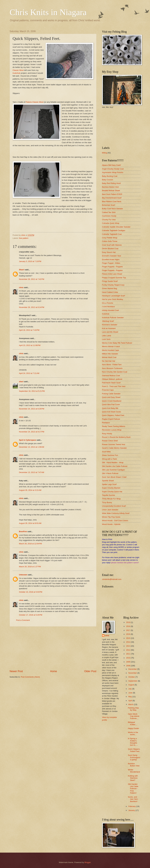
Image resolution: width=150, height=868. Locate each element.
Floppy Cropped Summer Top (114, 278)
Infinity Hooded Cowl (110, 310)
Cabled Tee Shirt (109, 212)
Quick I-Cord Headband (112, 401)
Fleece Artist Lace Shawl (112, 274)
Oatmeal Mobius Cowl (111, 376)
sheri (21, 382)
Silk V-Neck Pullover (110, 473)
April (130, 701)
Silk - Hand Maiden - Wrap (113, 463)
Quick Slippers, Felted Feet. (134, 750)
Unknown (23, 575)
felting (105, 153)
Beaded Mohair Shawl (111, 191)
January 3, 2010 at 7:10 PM (30, 261)
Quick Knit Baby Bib (110, 408)
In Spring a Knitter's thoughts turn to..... (133, 742)
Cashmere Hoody (109, 216)
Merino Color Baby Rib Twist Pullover (117, 343)
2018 (128, 626)
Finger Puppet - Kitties (111, 263)
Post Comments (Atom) (30, 677)
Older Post (90, 671)
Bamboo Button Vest (110, 187)
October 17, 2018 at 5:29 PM (31, 615)
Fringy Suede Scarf (110, 281)
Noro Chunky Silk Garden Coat (115, 372)
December (133, 669)
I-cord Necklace (108, 307)
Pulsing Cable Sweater (111, 394)
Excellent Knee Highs (111, 260)
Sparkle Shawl (108, 481)
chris (21, 287)
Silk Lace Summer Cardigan (113, 470)
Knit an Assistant (109, 328)
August (132, 685)
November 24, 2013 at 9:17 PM (32, 432)
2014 (128, 642)
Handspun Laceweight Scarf (114, 296)
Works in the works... (133, 733)
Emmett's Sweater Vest (112, 256)
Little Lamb (107, 336)
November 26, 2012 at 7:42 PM (32, 279)
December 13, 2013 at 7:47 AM (32, 472)
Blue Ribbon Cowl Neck (112, 201)
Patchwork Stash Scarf (111, 383)
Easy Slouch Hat (109, 252)
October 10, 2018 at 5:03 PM (31, 592)
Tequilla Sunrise (109, 495)
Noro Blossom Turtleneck (112, 368)
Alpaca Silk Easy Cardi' (112, 165)
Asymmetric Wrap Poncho (113, 172)
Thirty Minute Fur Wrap (111, 499)
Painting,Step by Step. (133, 709)
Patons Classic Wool (35, 102)
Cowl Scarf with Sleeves (112, 245)
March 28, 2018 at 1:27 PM (30, 567)
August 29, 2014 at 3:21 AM (30, 490)
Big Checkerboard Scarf (112, 198)
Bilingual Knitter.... (133, 723)
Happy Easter (134, 728)
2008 (128, 666)
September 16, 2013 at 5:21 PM (32, 391)
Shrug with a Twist (109, 459)
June (131, 693)
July (130, 689)
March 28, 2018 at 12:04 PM (30, 544)
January (132, 810)
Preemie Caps (108, 390)
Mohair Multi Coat (109, 357)
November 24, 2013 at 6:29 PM (32, 409)
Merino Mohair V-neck (111, 346)
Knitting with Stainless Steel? (133, 778)
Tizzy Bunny (107, 502)
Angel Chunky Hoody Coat (113, 169)
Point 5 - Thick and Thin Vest (114, 386)
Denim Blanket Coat (110, 249)
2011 (128, 654)
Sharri (22, 270)
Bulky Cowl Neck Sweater (113, 209)
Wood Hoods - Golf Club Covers (115, 521)
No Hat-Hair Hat (109, 361)
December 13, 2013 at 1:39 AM (32, 447)
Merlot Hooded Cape (111, 350)
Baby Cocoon (108, 180)
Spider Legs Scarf (109, 484)
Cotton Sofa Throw (110, 241)
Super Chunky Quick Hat (112, 492)
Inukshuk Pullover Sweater (113, 318)
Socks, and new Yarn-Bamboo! (133, 799)
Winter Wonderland (134, 771)
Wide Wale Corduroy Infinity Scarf (116, 513)
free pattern (24, 238)
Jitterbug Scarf (108, 321)
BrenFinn (23, 532)
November (133, 673)
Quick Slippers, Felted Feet (113, 415)
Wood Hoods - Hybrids (111, 524)
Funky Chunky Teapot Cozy (113, 285)
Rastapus (106, 423)
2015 (128, 638)
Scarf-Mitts (106, 452)
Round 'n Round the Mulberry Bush (116, 437)
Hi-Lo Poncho (108, 303)
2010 (128, 658)
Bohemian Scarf (109, 205)
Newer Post (16, 671)
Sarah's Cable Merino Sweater (114, 448)
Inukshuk (16, 73)
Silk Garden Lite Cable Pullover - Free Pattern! (133, 789)
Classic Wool (18, 70)
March (131, 704)
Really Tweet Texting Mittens (114, 426)
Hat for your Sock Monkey (113, 299)
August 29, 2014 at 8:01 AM (30, 523)
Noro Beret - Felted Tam (112, 365)
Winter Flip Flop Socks (111, 517)
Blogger (88, 862)
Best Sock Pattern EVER (112, 194)
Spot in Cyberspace (28, 440)
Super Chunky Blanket (111, 488)
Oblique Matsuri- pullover (112, 379)
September (133, 681)
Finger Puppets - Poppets (112, 267)
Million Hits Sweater (110, 354)
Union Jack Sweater (110, 510)
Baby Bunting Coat (110, 176)
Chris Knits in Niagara (48, 12)
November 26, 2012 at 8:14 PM (32, 307)
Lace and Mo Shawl (110, 332)
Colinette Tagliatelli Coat (112, 234)
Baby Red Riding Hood (111, 183)
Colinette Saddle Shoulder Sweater (116, 227)
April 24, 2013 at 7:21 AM (29, 373)
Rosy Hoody (107, 434)
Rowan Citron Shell (110, 441)
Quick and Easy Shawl (111, 397)
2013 (128, 646)
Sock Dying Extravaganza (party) (134, 757)
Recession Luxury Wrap (112, 430)
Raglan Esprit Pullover (111, 419)
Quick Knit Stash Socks (112, 412)
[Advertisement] (53, 648)
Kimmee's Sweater (110, 325)
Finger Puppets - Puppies (112, 270)
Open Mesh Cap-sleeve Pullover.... (134, 716)
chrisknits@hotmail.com (112, 579)
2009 (128, 662)
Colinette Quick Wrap (111, 223)
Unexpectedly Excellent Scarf (114, 506)
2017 (128, 630)
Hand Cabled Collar (110, 292)
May (130, 697)
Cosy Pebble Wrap (110, 238)
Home (53, 671)
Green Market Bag (110, 288)
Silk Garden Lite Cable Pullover (115, 466)
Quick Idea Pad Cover (111, 404)
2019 (128, 622)
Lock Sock (106, 339)
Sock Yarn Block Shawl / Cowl (114, 477)
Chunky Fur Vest (109, 220)
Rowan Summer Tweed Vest (114, 444)
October (132, 677)
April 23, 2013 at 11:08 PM (30, 345)
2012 (128, 650)
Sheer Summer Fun (110, 455)
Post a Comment (23, 620)
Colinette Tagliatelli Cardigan (114, 230)
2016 (128, 634)
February (132, 806)
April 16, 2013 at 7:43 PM (29, 330)
